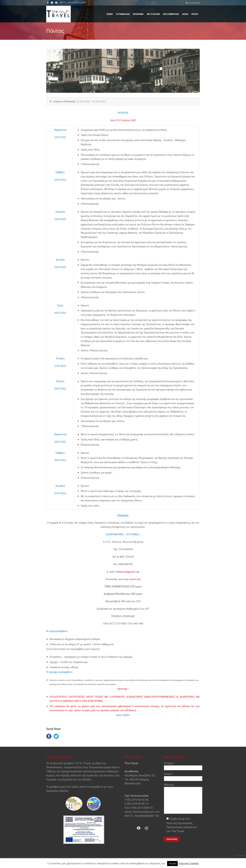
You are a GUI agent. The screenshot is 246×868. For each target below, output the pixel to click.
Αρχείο (185, 14)
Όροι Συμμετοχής (171, 14)
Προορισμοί (138, 14)
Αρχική (110, 14)
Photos (195, 14)
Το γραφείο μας (123, 14)
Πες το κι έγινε (153, 14)
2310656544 (194, 3)
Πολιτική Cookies (189, 863)
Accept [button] (172, 863)
